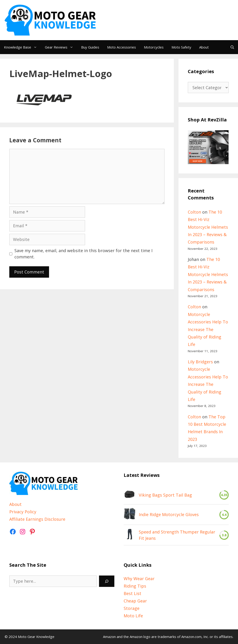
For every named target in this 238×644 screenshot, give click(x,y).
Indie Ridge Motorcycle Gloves (169, 514)
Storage (132, 608)
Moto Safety (181, 47)
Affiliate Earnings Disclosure (37, 519)
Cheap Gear (135, 601)
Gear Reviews (61, 47)
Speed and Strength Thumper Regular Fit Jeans (177, 535)
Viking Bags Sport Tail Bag (165, 495)
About (204, 47)
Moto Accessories (122, 47)
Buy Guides (90, 47)
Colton (194, 212)
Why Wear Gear (139, 579)
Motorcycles (154, 47)
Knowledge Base (22, 47)
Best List (132, 593)
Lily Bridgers (200, 362)
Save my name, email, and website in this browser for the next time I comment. (83, 254)
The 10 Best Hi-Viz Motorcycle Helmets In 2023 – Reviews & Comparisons (208, 227)
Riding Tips (135, 586)
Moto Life (133, 616)
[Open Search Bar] (232, 47)
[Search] (107, 581)
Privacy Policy (23, 512)
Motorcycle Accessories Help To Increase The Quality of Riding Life (208, 329)
